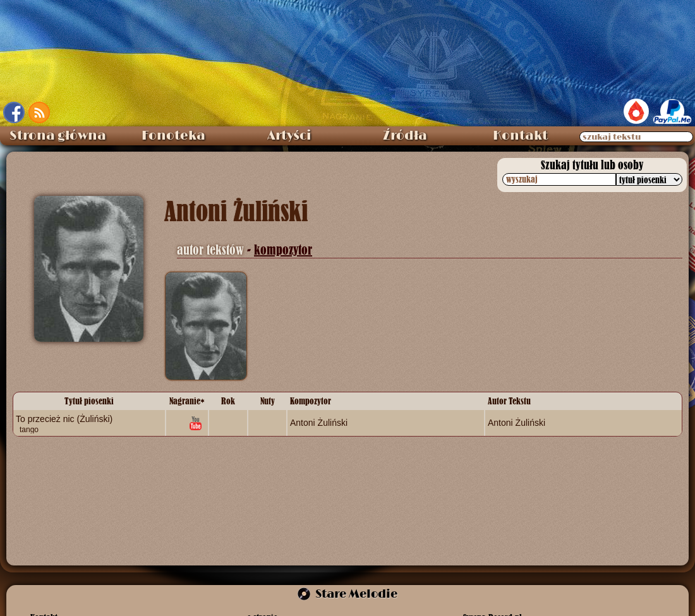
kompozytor (283, 250)
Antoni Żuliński (319, 423)
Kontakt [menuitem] (520, 136)
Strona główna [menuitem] (58, 136)
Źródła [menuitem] (405, 136)
